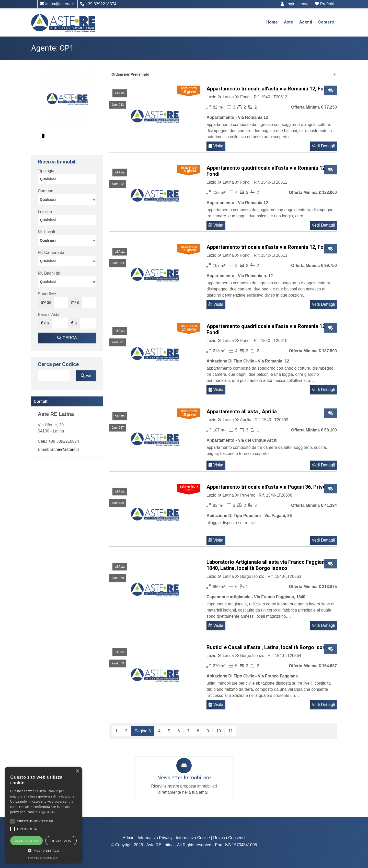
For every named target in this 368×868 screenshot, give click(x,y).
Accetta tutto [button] (26, 841)
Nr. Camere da (51, 253)
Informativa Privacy (155, 838)
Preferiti (325, 4)
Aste (289, 22)
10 (218, 731)
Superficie (47, 294)
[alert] (43, 815)
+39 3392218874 (98, 4)
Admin (128, 838)
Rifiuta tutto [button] (61, 841)
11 (231, 731)
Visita (216, 146)
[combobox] (223, 74)
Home (272, 22)
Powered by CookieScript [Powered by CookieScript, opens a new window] (43, 858)
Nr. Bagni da (49, 273)
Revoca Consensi (229, 838)
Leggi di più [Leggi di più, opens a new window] (47, 812)
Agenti (306, 22)
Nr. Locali (46, 232)
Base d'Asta (49, 315)
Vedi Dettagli (323, 146)
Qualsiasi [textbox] (48, 240)
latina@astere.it (57, 4)
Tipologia (46, 171)
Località (45, 212)
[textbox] (67, 199)
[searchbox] (68, 180)
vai (86, 376)
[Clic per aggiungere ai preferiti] (330, 90)
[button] (13, 821)
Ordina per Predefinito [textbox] (130, 74)
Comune (45, 191)
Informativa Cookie (193, 838)
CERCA (67, 338)
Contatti (326, 22)
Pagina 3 (143, 731)
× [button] (77, 771)
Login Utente (295, 4)
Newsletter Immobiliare (184, 778)
